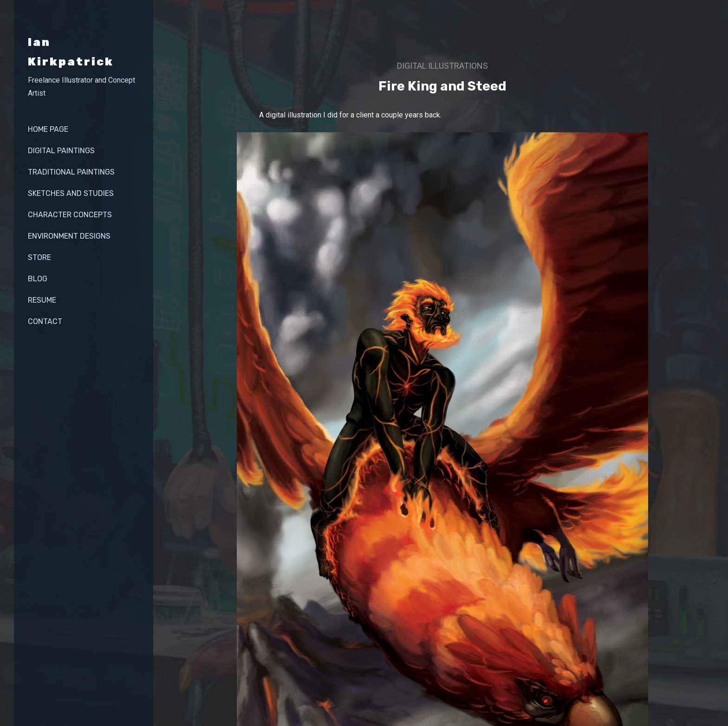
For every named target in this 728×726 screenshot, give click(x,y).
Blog (38, 279)
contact (45, 321)
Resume (42, 300)
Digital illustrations (442, 66)
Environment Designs (69, 236)
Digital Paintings (61, 151)
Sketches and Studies (71, 193)
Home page (48, 129)
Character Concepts (70, 215)
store (39, 257)
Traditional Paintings (71, 172)
